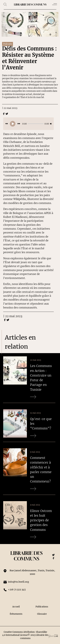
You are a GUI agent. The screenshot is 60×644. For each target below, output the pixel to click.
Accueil (16, 607)
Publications (42, 607)
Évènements (16, 614)
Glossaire (42, 614)
